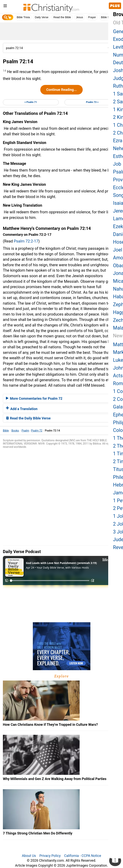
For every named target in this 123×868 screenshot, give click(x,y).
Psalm (25, 431)
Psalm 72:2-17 (26, 241)
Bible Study (108, 17)
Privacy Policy (50, 856)
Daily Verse (42, 17)
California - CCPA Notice (83, 856)
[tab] (62, 398)
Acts (118, 376)
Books (15, 431)
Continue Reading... (62, 90)
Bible (6, 431)
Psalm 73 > (92, 102)
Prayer (92, 17)
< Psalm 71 (31, 102)
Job (117, 164)
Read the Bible (62, 17)
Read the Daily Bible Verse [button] (28, 418)
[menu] (5, 6)
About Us (29, 856)
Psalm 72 (37, 431)
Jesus (80, 17)
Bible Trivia (23, 17)
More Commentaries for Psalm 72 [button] (34, 398)
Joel (118, 250)
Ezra (118, 141)
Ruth (118, 86)
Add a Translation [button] (22, 409)
